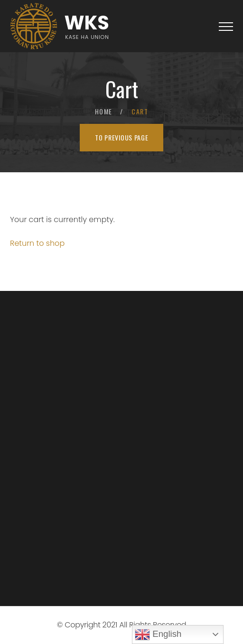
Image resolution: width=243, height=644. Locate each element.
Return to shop (37, 243)
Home (104, 111)
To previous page (121, 137)
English (158, 635)
